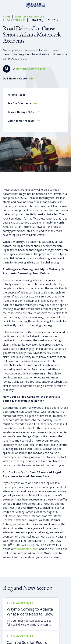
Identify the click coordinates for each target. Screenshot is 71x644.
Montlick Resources (29, 17)
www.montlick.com (26, 549)
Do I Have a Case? (15, 79)
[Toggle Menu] (4, 5)
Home (7, 17)
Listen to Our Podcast (21, 121)
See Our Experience (20, 103)
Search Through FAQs (21, 112)
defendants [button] (22, 258)
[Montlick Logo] (36, 5)
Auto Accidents (14, 20)
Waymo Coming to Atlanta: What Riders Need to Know (30, 612)
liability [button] (31, 262)
